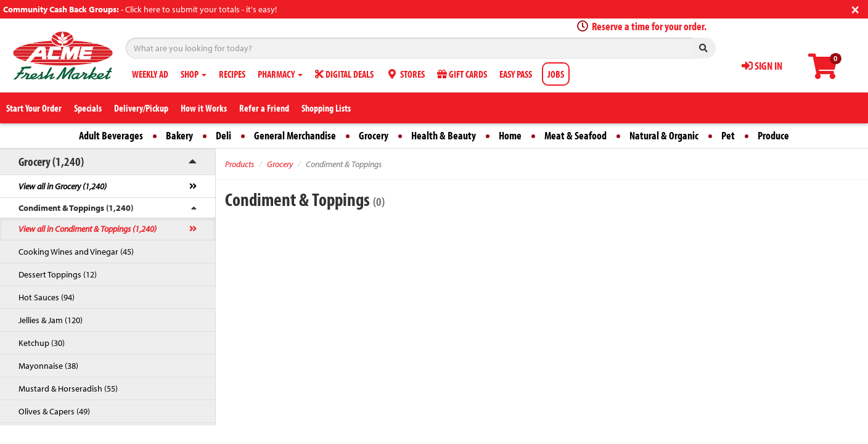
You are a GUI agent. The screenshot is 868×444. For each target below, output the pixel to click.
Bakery (179, 135)
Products (240, 164)
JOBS (556, 74)
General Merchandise (295, 135)
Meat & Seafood (575, 135)
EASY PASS (516, 74)
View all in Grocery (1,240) (63, 186)
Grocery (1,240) (51, 161)
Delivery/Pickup (141, 108)
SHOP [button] (194, 74)
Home (510, 135)
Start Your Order (34, 108)
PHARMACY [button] (280, 74)
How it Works (204, 108)
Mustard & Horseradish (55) (68, 388)
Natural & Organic (664, 135)
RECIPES (232, 74)
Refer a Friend (264, 108)
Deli (223, 135)
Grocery (374, 135)
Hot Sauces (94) (47, 297)
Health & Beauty (444, 135)
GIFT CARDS (462, 74)
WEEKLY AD (150, 74)
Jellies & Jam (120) (51, 320)
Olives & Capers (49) (54, 411)
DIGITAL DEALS (344, 74)
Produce (773, 135)
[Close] (855, 8)
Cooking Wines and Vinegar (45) (76, 252)
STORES (405, 74)
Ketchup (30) (42, 343)
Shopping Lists (326, 108)
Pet (728, 135)
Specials (88, 108)
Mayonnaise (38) (48, 366)
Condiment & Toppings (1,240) (76, 208)
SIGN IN (762, 66)
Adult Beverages (111, 135)
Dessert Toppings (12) (58, 274)
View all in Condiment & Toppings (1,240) (88, 229)
